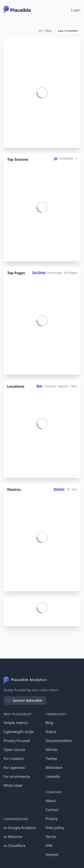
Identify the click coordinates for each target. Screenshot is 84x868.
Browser (59, 489)
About (51, 801)
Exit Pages (70, 273)
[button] (68, 31)
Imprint (52, 855)
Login (76, 10)
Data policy (55, 828)
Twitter (52, 759)
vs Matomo (13, 837)
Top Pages (39, 272)
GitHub (52, 750)
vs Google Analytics (20, 828)
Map (39, 386)
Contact (52, 810)
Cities (73, 386)
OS (68, 489)
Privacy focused (17, 741)
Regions (63, 386)
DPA (49, 846)
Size (74, 489)
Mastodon (54, 768)
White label (13, 785)
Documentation (59, 741)
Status (51, 732)
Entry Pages (55, 273)
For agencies (14, 768)
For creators (14, 759)
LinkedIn (53, 777)
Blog (50, 723)
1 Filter (45, 31)
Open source (14, 750)
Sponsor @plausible (24, 700)
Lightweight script (19, 732)
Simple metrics (16, 723)
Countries (50, 386)
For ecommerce (17, 777)
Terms (51, 837)
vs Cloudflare (15, 846)
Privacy (52, 819)
